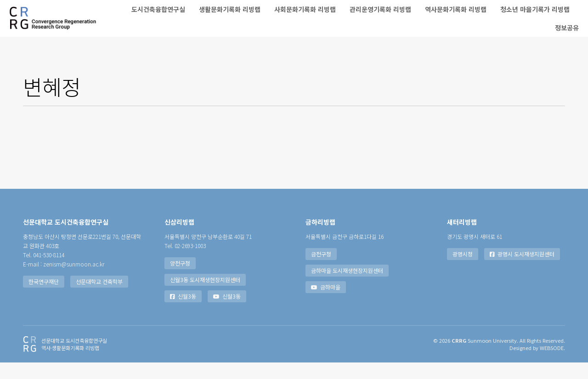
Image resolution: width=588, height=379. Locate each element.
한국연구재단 (44, 298)
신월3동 (183, 313)
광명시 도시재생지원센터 (522, 270)
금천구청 (321, 270)
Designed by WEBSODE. (537, 364)
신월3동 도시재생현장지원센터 (205, 296)
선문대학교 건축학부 (99, 298)
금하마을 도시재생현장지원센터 (347, 287)
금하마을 (326, 303)
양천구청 (180, 280)
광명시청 (463, 270)
